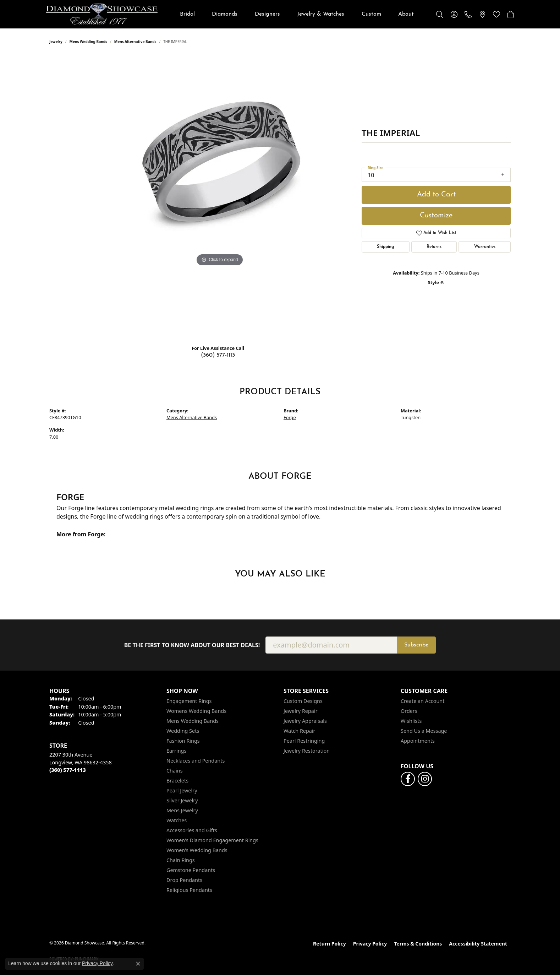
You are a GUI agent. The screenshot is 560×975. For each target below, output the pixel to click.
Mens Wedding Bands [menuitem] (193, 721)
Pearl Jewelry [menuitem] (182, 790)
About (406, 14)
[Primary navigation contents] (297, 14)
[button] (440, 14)
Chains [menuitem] (175, 771)
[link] (468, 14)
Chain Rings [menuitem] (181, 860)
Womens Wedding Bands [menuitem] (196, 711)
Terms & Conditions (418, 944)
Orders (409, 711)
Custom (371, 14)
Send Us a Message (424, 731)
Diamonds (225, 14)
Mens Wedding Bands (89, 42)
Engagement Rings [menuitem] (189, 701)
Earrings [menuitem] (176, 751)
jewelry (56, 42)
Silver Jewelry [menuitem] (182, 800)
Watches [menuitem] (177, 820)
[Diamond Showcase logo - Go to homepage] (102, 14)
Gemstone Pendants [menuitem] (191, 870)
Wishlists (411, 721)
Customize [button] (436, 216)
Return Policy (330, 944)
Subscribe (416, 645)
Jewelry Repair (301, 711)
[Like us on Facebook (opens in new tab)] (408, 779)
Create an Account (422, 701)
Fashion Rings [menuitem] (183, 741)
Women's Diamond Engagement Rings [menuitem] (212, 840)
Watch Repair (300, 731)
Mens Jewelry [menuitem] (182, 810)
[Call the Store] (68, 770)
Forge (290, 417)
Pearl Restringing (304, 741)
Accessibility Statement (478, 944)
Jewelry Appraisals (305, 721)
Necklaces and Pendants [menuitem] (196, 761)
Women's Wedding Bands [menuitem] (197, 850)
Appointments (418, 741)
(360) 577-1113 (218, 355)
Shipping (385, 247)
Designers (267, 14)
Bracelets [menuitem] (177, 781)
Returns (434, 247)
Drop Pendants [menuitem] (184, 880)
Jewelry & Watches (321, 14)
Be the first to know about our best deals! (192, 645)
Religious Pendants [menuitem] (189, 890)
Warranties (485, 247)
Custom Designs (303, 701)
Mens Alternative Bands (135, 42)
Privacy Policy (370, 944)
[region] (220, 197)
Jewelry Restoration (307, 751)
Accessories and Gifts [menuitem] (192, 830)
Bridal (187, 14)
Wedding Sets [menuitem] (183, 731)
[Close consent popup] (138, 964)
